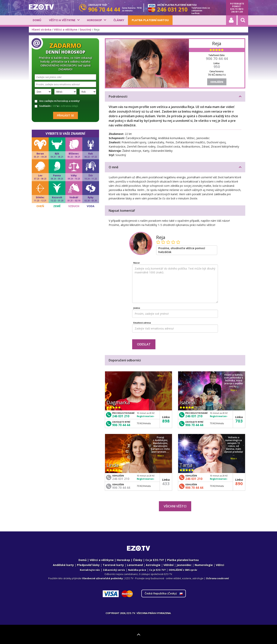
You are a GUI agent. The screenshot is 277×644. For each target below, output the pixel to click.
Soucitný (86, 29)
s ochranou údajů (69, 106)
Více (161, 376)
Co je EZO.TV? (155, 560)
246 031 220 (237, 12)
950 (217, 67)
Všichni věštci (175, 506)
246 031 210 (121, 416)
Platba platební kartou (150, 20)
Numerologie (204, 565)
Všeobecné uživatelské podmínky (103, 578)
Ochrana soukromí (217, 578)
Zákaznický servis (114, 570)
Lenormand (135, 565)
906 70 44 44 (217, 59)
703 (239, 421)
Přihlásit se (65, 115)
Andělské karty (63, 565)
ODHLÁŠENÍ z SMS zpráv (183, 570)
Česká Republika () (164, 593)
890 (239, 483)
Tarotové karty (113, 565)
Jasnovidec (184, 565)
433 (166, 483)
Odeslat (144, 344)
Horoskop (94, 20)
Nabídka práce (137, 570)
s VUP (54, 106)
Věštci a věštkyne (62, 20)
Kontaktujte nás (90, 570)
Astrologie (153, 565)
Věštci (220, 565)
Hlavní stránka (42, 29)
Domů (37, 20)
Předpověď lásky (88, 565)
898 (166, 421)
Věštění (169, 565)
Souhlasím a (56, 106)
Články (119, 20)
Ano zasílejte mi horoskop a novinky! (57, 101)
